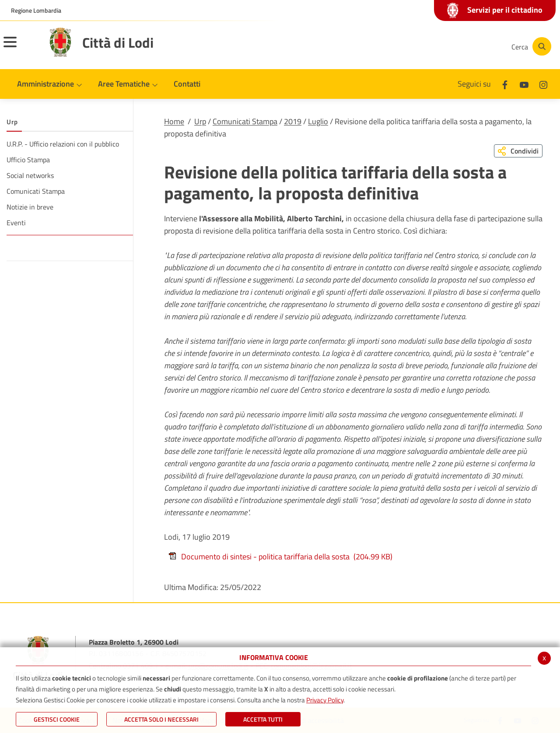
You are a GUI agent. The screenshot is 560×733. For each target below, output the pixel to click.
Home (174, 121)
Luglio (318, 121)
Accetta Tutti (263, 719)
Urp (200, 121)
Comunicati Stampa (245, 121)
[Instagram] (470, 46)
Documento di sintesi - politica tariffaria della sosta (280, 557)
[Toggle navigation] (21, 48)
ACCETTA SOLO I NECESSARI (161, 719)
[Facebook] (417, 46)
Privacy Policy (325, 700)
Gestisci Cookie (57, 719)
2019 (293, 121)
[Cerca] (530, 46)
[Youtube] (444, 46)
